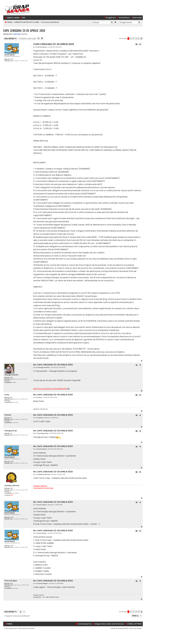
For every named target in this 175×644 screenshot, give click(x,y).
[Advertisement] (106, 605)
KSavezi (8, 415)
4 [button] (136, 38)
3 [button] (134, 38)
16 (11, 418)
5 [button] (139, 38)
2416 (12, 59)
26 (11, 433)
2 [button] (131, 38)
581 (11, 398)
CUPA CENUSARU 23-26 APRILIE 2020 (24, 31)
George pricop (11, 431)
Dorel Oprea (10, 55)
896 (12, 488)
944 (11, 378)
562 (12, 583)
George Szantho (11, 375)
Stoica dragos (11, 581)
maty (7, 395)
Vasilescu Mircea (12, 486)
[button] (142, 38)
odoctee (17, 34)
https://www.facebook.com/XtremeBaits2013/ (50, 389)
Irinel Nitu (24, 34)
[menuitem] (22, 18)
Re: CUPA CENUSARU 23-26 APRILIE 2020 (53, 365)
